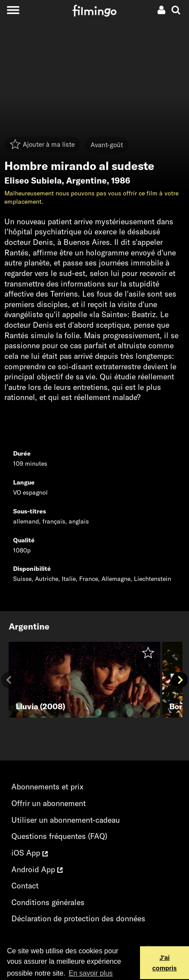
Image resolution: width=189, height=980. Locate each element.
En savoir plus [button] (91, 973)
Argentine (86, 180)
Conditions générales (48, 902)
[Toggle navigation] (13, 10)
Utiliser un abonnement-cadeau (66, 820)
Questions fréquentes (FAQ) (59, 836)
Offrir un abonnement (49, 803)
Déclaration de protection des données (78, 918)
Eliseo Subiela (33, 180)
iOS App (30, 853)
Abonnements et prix (47, 787)
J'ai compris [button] (164, 963)
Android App (37, 869)
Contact (25, 886)
